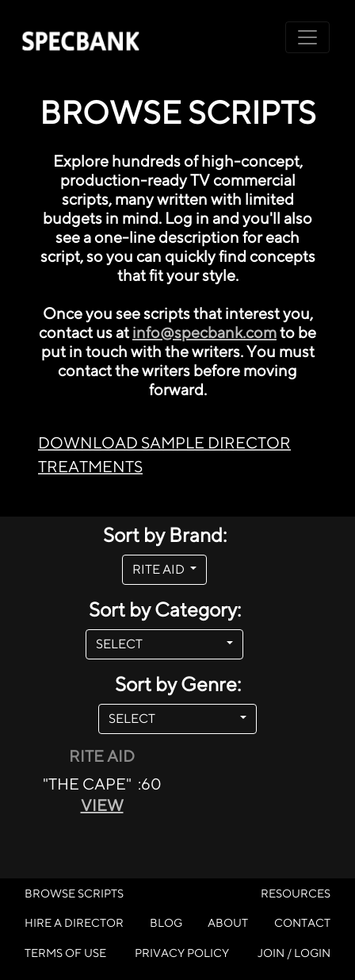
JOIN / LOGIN (294, 953)
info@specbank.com (204, 332)
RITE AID (160, 569)
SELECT (160, 644)
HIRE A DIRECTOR (74, 922)
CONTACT (302, 922)
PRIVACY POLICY (182, 953)
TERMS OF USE (65, 953)
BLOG (166, 922)
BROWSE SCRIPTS (74, 893)
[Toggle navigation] (307, 37)
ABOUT (228, 922)
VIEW (102, 805)
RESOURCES (296, 893)
